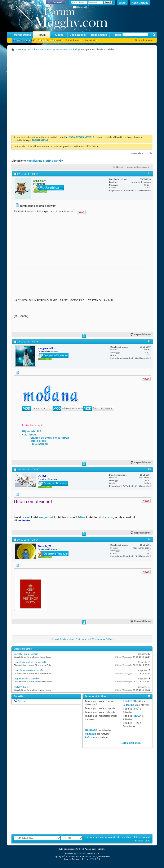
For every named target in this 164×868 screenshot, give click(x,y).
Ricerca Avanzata (144, 40)
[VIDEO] (137, 716)
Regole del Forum (131, 743)
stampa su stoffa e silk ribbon (50, 438)
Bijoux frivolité (32, 431)
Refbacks (90, 737)
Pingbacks (91, 734)
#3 (149, 469)
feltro (81, 517)
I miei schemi (39, 444)
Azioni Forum (73, 40)
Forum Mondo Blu (110, 837)
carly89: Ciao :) (22, 687)
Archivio (126, 837)
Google (22, 701)
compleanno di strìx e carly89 (45, 161)
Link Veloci (89, 40)
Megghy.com (44, 41)
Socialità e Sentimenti (39, 49)
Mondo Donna (22, 35)
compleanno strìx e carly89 (29, 670)
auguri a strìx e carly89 (26, 678)
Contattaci (93, 837)
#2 (149, 341)
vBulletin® (81, 854)
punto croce (38, 441)
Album (59, 35)
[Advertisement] (39, 91)
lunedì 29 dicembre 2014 (66, 639)
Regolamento (99, 35)
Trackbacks (91, 730)
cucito (109, 517)
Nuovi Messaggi (21, 40)
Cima (147, 841)
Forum (42, 35)
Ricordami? (80, 7)
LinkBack (118, 167)
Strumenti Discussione (137, 167)
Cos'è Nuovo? (78, 35)
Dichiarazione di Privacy (141, 839)
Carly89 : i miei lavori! (26, 654)
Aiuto (122, 3)
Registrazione (140, 3)
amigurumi (46, 517)
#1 (149, 174)
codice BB (130, 701)
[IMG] (136, 709)
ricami (26, 517)
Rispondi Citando (141, 335)
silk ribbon (29, 435)
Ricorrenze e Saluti (67, 49)
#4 (149, 539)
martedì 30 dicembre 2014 (97, 639)
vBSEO (92, 859)
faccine (130, 705)
